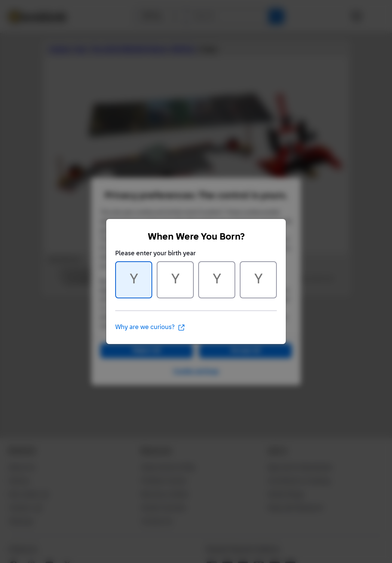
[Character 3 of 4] (217, 280)
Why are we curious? (150, 328)
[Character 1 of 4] (134, 280)
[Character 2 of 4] (175, 280)
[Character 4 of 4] (258, 280)
